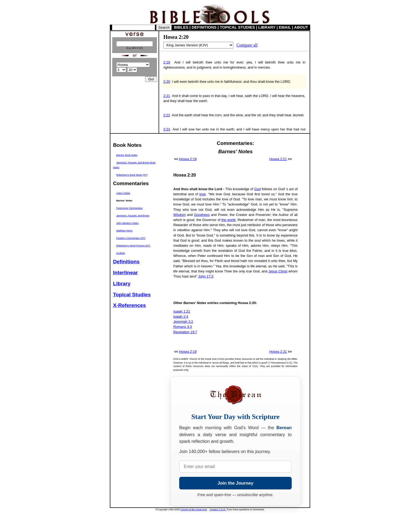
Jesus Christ (278, 271)
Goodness (202, 215)
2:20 (167, 82)
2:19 (167, 62)
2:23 (167, 129)
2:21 (167, 96)
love (203, 194)
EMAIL (285, 27)
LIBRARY (267, 27)
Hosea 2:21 (278, 159)
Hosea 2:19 (188, 159)
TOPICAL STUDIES (237, 27)
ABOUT (301, 27)
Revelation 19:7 (185, 332)
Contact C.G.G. (218, 510)
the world (228, 220)
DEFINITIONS (204, 27)
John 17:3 (206, 276)
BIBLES (181, 27)
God (257, 189)
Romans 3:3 (183, 327)
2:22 (167, 115)
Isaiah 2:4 (181, 317)
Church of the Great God (194, 510)
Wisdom (179, 215)
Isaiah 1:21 (182, 311)
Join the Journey (235, 483)
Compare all (247, 45)
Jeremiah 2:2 (183, 322)
